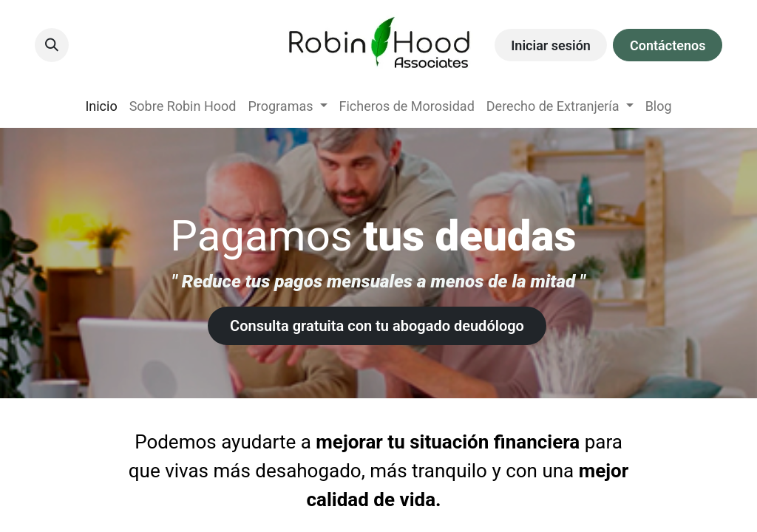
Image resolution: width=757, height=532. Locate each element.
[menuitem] (101, 106)
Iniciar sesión (551, 45)
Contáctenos (668, 45)
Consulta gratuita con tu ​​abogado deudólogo (377, 326)
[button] (52, 45)
